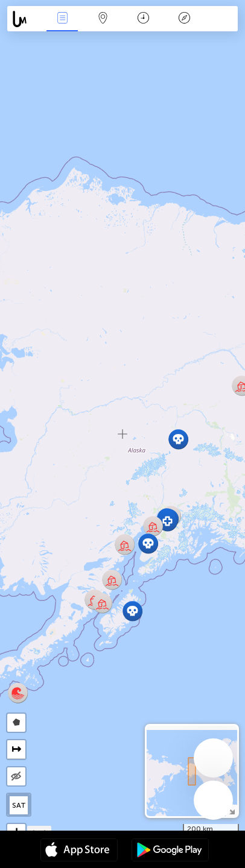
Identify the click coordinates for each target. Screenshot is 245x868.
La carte (103, 19)
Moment (143, 19)
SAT (19, 805)
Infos (62, 19)
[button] (153, 526)
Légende (184, 19)
